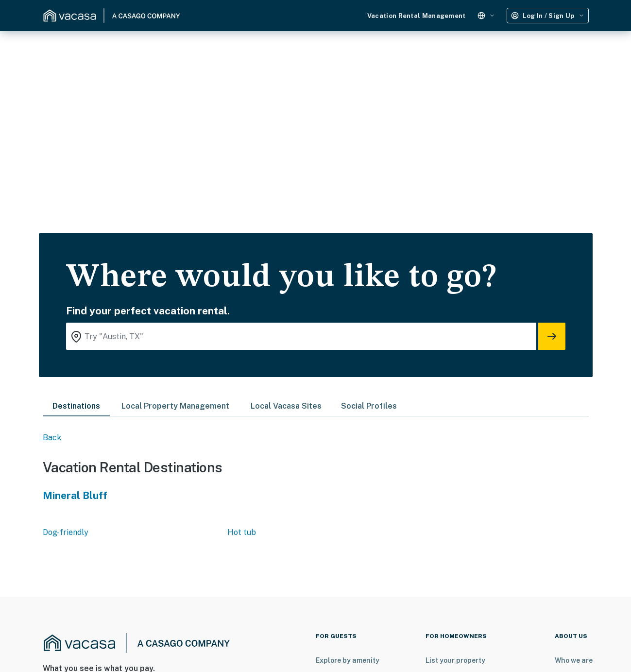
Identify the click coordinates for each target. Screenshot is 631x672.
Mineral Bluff (75, 495)
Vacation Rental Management (417, 16)
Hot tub (242, 532)
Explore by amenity (348, 660)
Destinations (76, 406)
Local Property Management (175, 406)
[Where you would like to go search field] (301, 336)
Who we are (574, 660)
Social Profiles (369, 406)
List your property (455, 660)
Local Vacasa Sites (286, 406)
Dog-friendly (66, 532)
